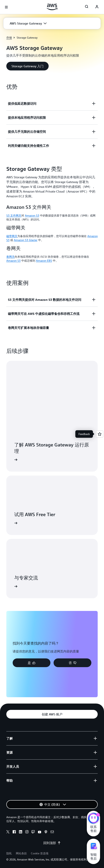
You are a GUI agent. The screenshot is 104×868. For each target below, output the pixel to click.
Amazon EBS (44, 261)
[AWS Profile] (97, 7)
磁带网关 (12, 236)
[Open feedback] (100, 434)
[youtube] (40, 832)
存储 (9, 38)
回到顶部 (52, 843)
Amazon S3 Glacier (26, 240)
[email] (52, 832)
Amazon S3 (32, 215)
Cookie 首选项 (40, 853)
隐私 (9, 853)
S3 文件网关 (14, 215)
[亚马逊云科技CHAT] (93, 819)
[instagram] (27, 832)
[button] (28, 23)
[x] (8, 832)
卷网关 (10, 257)
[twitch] (33, 832)
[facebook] (14, 832)
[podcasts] (46, 832)
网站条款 (21, 853)
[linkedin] (21, 832)
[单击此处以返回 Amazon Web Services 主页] (52, 7)
